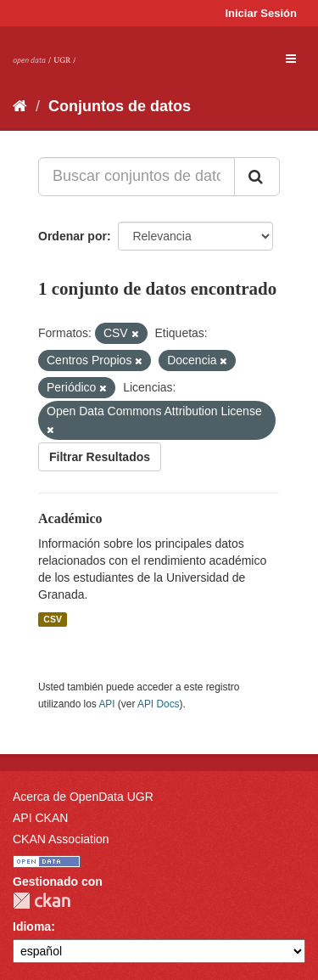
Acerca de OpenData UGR (83, 797)
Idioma (32, 926)
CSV (53, 619)
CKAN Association (61, 839)
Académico (70, 518)
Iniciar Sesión (261, 13)
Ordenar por (73, 236)
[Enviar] (257, 177)
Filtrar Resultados (100, 457)
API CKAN (40, 818)
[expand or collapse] (291, 59)
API (106, 704)
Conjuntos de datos (120, 106)
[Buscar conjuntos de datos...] (137, 177)
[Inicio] (20, 106)
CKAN (42, 901)
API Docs (159, 704)
